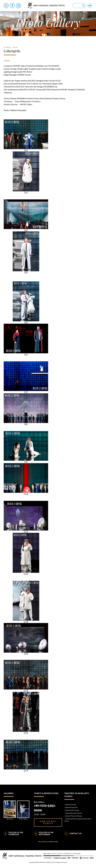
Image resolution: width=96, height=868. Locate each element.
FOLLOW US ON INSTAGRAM (46, 834)
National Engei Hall (71, 807)
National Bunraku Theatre (74, 813)
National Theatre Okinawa (74, 816)
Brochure (10, 810)
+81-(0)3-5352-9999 (45, 808)
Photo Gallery (23, 810)
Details (7, 60)
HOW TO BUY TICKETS (48, 822)
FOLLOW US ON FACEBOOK (16, 834)
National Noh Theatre (72, 810)
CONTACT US (76, 834)
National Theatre (71, 805)
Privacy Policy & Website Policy (48, 842)
